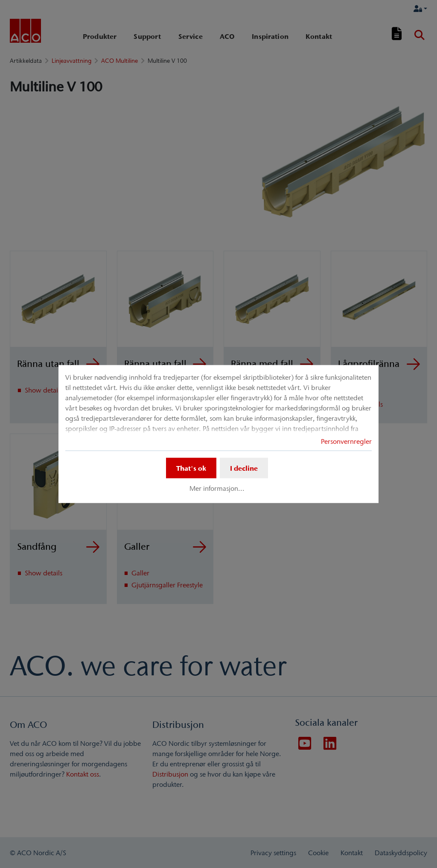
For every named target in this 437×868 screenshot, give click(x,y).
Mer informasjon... (217, 488)
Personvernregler (346, 441)
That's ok (191, 468)
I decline (244, 468)
